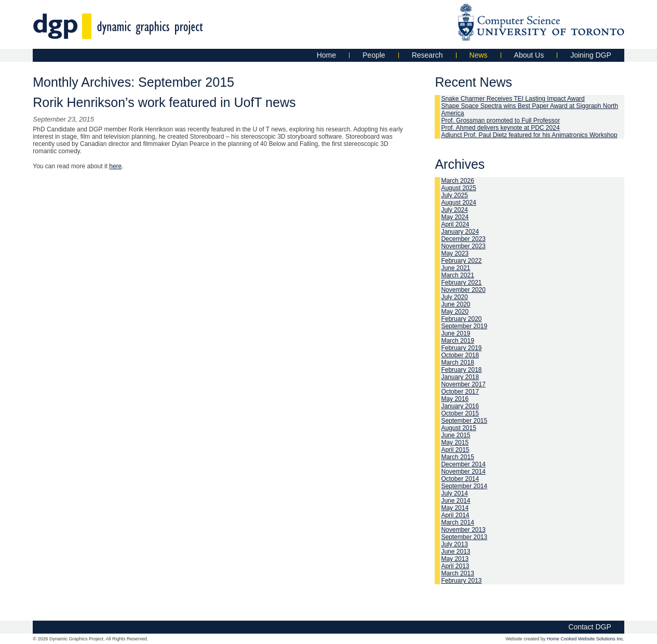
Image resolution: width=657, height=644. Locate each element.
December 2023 (463, 239)
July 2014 (454, 493)
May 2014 (455, 508)
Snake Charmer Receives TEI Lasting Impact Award (513, 99)
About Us (529, 55)
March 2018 (457, 363)
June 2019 (455, 333)
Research (427, 55)
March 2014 (457, 522)
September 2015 (464, 421)
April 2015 (455, 450)
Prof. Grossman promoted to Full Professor (500, 120)
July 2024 (454, 210)
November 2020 (463, 290)
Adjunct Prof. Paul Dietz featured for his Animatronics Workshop (529, 135)
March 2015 (457, 457)
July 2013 (454, 544)
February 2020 (461, 319)
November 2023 (463, 246)
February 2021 (461, 283)
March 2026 (457, 181)
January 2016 (460, 406)
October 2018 (460, 355)
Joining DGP (591, 55)
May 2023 (455, 253)
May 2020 (455, 312)
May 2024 (455, 217)
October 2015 (460, 413)
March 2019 (457, 341)
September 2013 (464, 537)
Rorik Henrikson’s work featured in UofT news (164, 102)
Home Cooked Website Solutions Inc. (586, 639)
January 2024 (460, 232)
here (115, 166)
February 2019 (461, 348)
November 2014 (463, 472)
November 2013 (463, 530)
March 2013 (457, 573)
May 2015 (455, 442)
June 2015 (455, 435)
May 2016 (455, 399)
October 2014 (460, 479)
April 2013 (455, 566)
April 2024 (455, 224)
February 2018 (461, 370)
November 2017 (463, 384)
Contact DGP (589, 627)
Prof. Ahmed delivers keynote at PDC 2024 (500, 128)
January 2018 (460, 377)
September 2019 (464, 326)
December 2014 (463, 464)
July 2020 (454, 297)
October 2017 (460, 392)
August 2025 (458, 188)
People (374, 55)
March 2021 (457, 275)
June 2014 (455, 501)
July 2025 (454, 195)
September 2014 (464, 486)
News (479, 55)
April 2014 (455, 515)
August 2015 (458, 428)
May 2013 (455, 559)
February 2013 (461, 581)
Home (326, 55)
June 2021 (455, 268)
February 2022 (461, 261)
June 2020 (455, 304)
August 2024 (458, 203)
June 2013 (455, 552)
